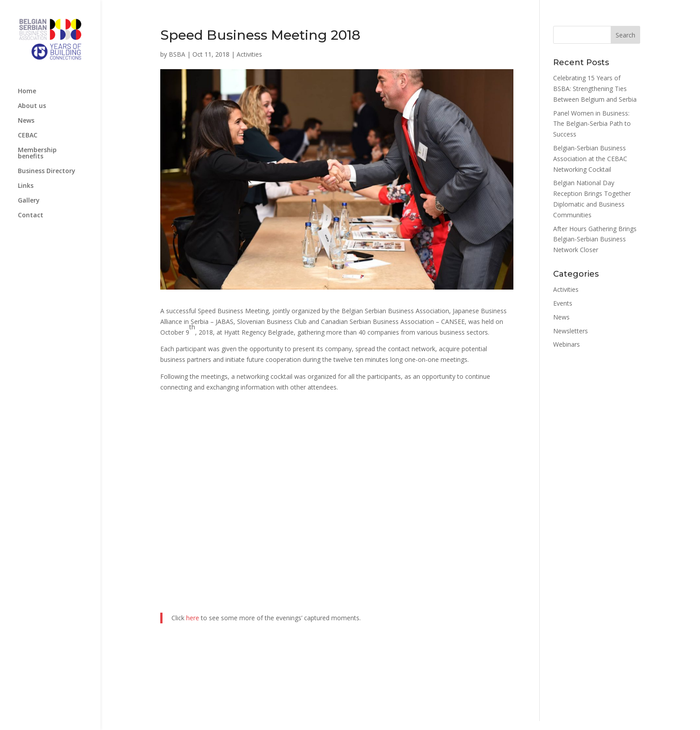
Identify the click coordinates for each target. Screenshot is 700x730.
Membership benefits (37, 153)
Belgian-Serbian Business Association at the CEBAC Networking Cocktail (590, 159)
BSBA (177, 54)
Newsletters (571, 331)
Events (563, 303)
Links (26, 186)
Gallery (29, 201)
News (26, 121)
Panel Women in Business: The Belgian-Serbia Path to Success (592, 124)
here (193, 618)
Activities (249, 54)
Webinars (567, 344)
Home (27, 91)
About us (32, 106)
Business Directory (47, 171)
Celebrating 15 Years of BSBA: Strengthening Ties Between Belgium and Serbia (595, 89)
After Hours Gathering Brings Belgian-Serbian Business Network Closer (595, 239)
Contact (31, 216)
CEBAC (28, 136)
